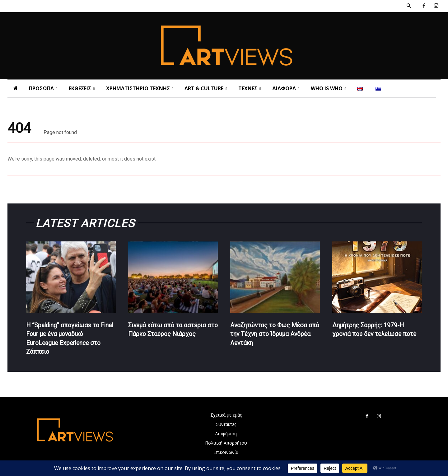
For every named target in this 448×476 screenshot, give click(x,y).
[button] (409, 6)
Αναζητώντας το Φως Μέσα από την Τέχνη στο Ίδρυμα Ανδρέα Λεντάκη (270, 334)
